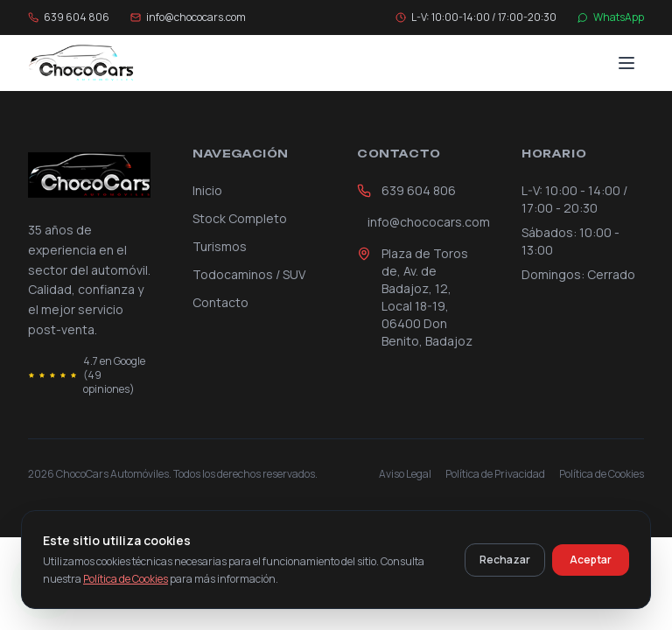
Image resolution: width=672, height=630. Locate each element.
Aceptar (591, 560)
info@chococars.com (423, 222)
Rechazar (505, 560)
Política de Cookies (602, 474)
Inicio (207, 190)
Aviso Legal (405, 474)
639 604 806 (406, 190)
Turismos (220, 246)
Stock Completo (240, 218)
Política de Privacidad (495, 474)
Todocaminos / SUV (249, 274)
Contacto (220, 302)
